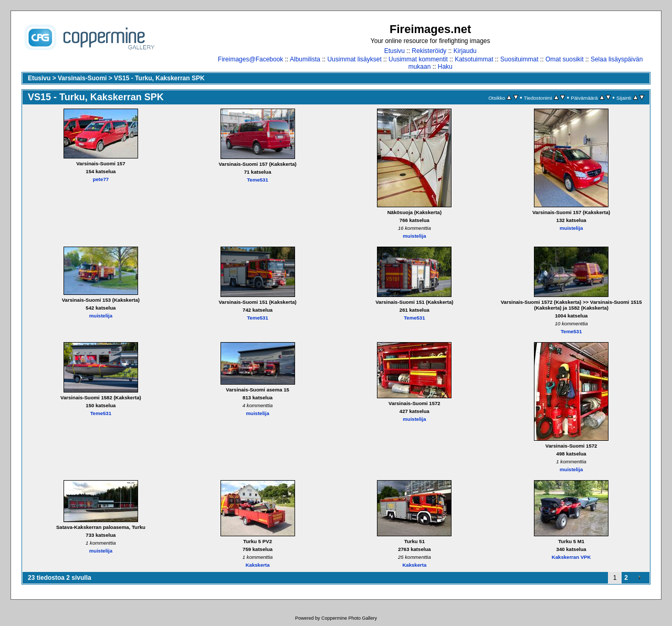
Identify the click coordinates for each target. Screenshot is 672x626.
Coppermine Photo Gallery (349, 618)
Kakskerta (258, 565)
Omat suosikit (565, 59)
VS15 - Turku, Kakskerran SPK (159, 78)
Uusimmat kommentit (418, 59)
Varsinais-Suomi (82, 78)
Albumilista (305, 59)
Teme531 (257, 180)
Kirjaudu (465, 51)
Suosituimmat (519, 59)
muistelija (414, 236)
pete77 (101, 179)
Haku (445, 67)
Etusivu (395, 51)
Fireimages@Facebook (250, 59)
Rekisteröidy (429, 51)
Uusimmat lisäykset (354, 59)
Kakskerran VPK (571, 557)
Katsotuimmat (474, 59)
